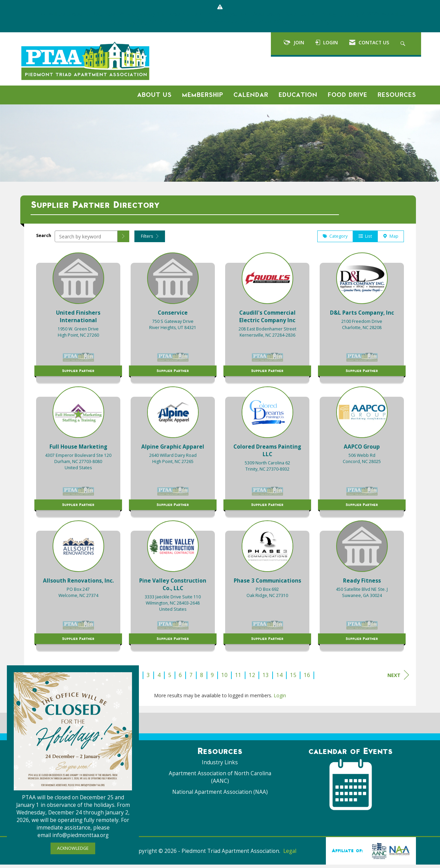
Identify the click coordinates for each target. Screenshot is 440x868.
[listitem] (78, 319)
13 (266, 679)
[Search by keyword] (86, 240)
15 (293, 679)
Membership (202, 95)
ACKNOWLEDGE (73, 848)
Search (44, 239)
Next (398, 678)
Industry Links (220, 766)
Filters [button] (150, 240)
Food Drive (347, 95)
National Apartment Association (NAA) (220, 795)
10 (224, 679)
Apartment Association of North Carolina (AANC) (220, 781)
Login (280, 699)
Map (391, 240)
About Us (154, 95)
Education (298, 95)
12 (252, 679)
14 (279, 679)
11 (238, 679)
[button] (123, 240)
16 (307, 679)
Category (335, 240)
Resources (397, 95)
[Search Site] (404, 44)
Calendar (251, 95)
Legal (290, 854)
